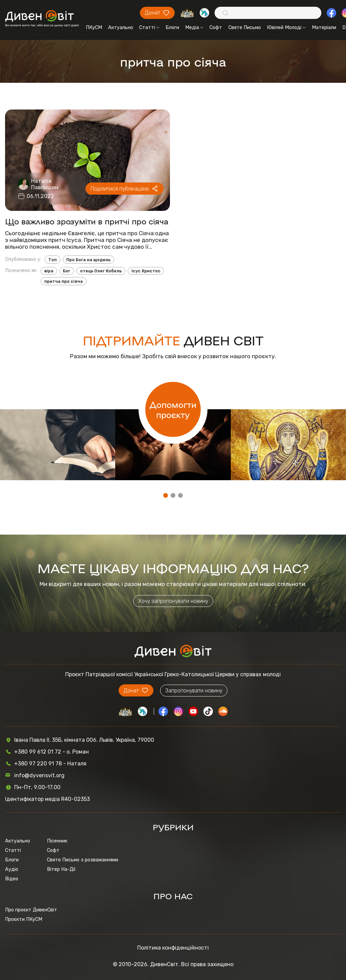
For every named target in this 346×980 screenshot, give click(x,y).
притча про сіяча (64, 281)
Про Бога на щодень (88, 260)
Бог (67, 271)
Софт (216, 27)
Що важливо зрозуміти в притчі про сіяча (87, 221)
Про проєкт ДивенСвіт (31, 910)
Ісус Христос (146, 271)
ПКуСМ (94, 27)
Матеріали (324, 27)
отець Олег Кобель (101, 271)
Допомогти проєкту (173, 409)
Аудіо (12, 869)
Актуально (121, 27)
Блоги (172, 27)
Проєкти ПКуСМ (24, 919)
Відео (12, 879)
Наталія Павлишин (45, 184)
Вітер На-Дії (61, 869)
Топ (53, 260)
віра (49, 271)
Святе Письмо (245, 27)
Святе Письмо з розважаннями (83, 860)
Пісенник (57, 841)
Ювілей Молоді (286, 27)
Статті (149, 27)
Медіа (194, 27)
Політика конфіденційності (173, 948)
